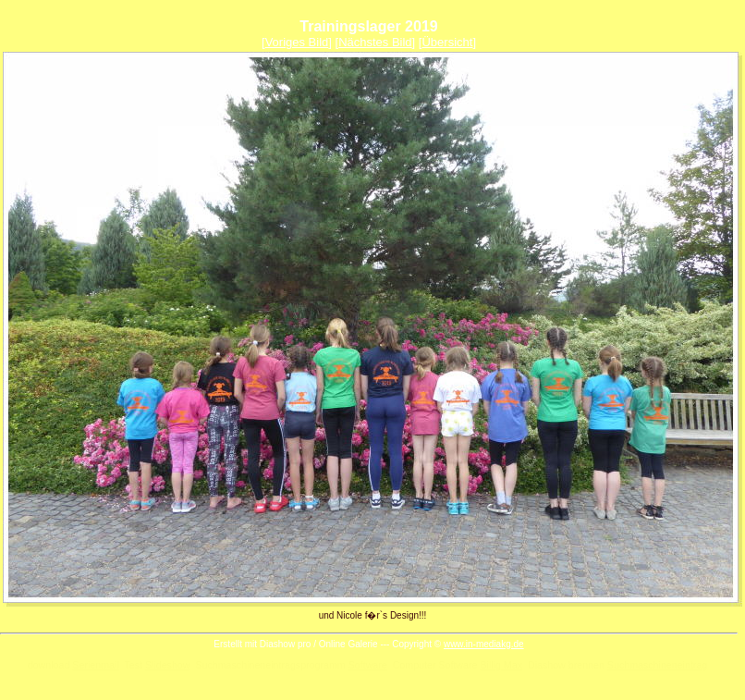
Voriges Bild (297, 42)
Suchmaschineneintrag (657, 665)
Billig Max (501, 665)
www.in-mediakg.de (484, 644)
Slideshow (168, 665)
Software (368, 665)
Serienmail (95, 665)
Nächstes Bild (375, 42)
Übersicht (447, 42)
